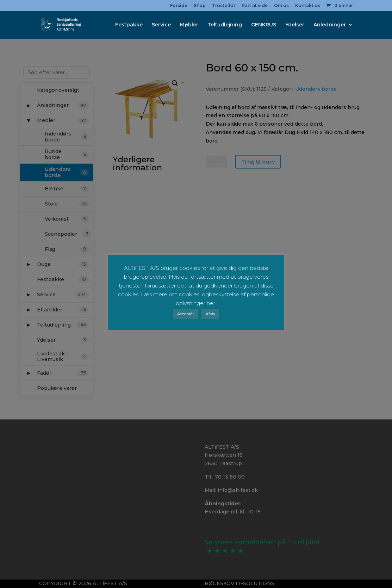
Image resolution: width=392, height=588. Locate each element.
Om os (281, 6)
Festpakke (129, 25)
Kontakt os (308, 6)
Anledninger (330, 25)
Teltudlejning (225, 25)
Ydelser (295, 25)
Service (161, 25)
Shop (200, 6)
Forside (179, 6)
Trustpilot (224, 6)
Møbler (189, 25)
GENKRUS (264, 25)
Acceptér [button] (185, 314)
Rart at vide (255, 6)
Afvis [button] (210, 314)
